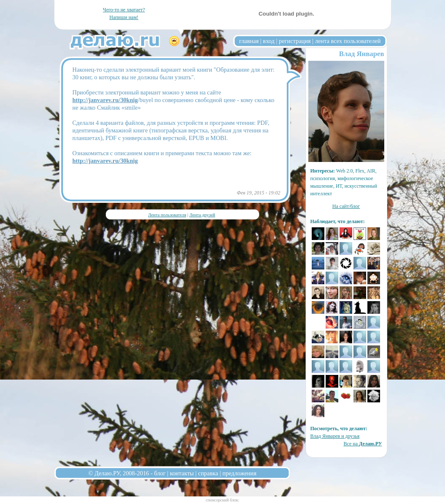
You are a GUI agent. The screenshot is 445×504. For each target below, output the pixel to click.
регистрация (295, 41)
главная (249, 41)
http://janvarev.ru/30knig (105, 100)
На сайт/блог (346, 206)
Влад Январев (362, 54)
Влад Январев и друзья (335, 436)
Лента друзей (202, 215)
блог (160, 473)
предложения (239, 473)
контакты (182, 473)
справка (208, 473)
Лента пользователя (167, 215)
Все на (363, 444)
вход (269, 41)
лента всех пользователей (348, 41)
